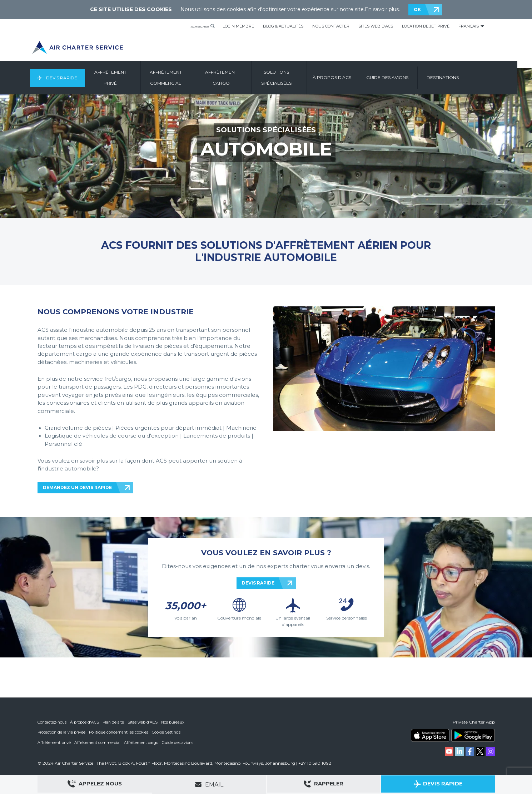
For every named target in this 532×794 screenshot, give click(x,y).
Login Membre (238, 26)
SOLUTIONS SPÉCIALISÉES (266, 130)
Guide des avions (179, 742)
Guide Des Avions (404, 78)
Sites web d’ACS (144, 722)
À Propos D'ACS (349, 78)
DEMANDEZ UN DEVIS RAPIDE (77, 487)
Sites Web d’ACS (376, 26)
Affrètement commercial (98, 742)
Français (469, 26)
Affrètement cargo (142, 742)
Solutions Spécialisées (294, 78)
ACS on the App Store (430, 735)
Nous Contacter (331, 26)
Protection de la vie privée (62, 732)
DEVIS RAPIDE (258, 583)
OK (417, 9)
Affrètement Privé (128, 78)
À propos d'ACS (85, 722)
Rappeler (324, 785)
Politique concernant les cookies (120, 732)
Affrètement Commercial (183, 78)
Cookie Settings (169, 732)
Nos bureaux (175, 722)
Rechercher (194, 26)
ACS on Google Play (473, 735)
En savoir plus (382, 9)
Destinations (460, 78)
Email (209, 784)
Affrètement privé (54, 742)
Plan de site (114, 722)
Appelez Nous (95, 785)
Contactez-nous (52, 722)
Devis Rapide (76, 78)
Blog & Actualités (283, 26)
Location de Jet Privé (426, 26)
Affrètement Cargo (238, 78)
